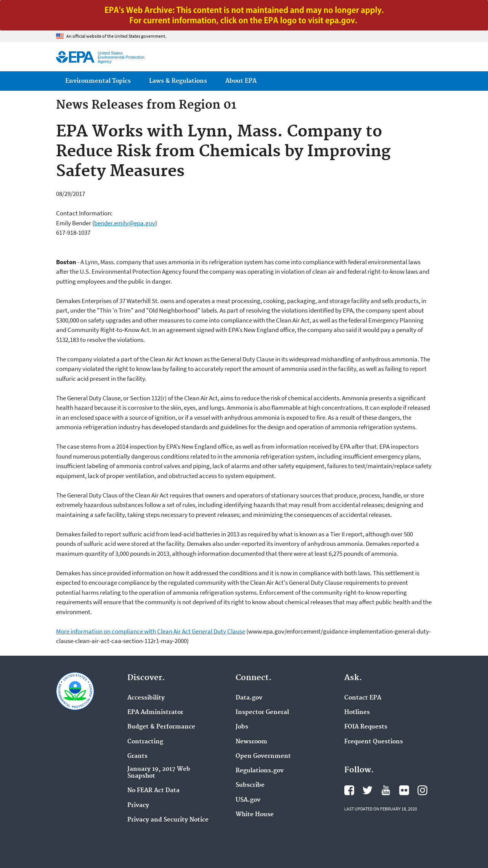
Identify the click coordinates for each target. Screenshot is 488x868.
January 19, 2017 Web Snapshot (159, 773)
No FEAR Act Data (153, 791)
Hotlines (357, 712)
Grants (137, 756)
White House (255, 815)
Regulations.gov (260, 771)
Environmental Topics (98, 81)
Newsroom (251, 742)
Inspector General (262, 712)
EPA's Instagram (422, 790)
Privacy (138, 805)
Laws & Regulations (178, 81)
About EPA (241, 81)
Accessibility (146, 698)
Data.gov (249, 698)
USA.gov (248, 800)
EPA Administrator (155, 712)
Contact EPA (363, 698)
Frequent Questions (374, 742)
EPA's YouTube (386, 790)
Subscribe (250, 785)
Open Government (263, 756)
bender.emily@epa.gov (125, 223)
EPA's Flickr (404, 790)
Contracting (145, 742)
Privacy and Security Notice (168, 820)
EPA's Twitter (368, 790)
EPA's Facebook (349, 790)
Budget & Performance (161, 727)
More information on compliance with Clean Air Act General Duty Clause (151, 631)
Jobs (242, 727)
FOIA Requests (366, 727)
